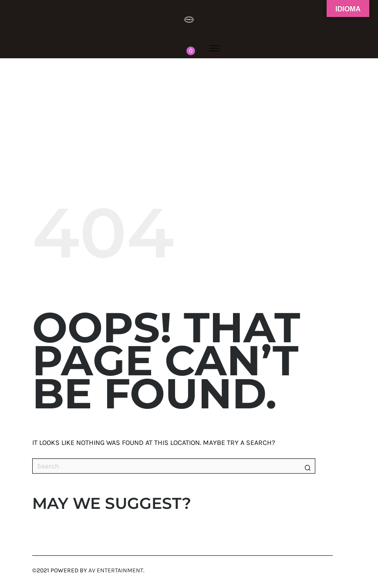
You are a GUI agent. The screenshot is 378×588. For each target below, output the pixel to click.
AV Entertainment (116, 570)
